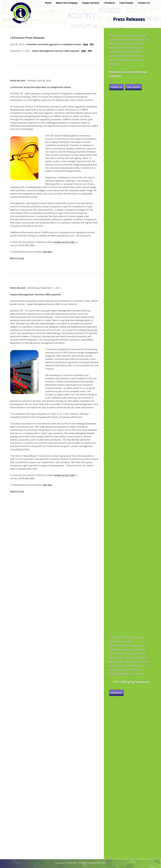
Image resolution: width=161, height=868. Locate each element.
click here (47, 252)
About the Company (67, 3)
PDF (92, 44)
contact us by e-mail (64, 242)
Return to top (17, 258)
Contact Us (144, 3)
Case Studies (126, 3)
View (85, 44)
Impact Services (91, 3)
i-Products (109, 3)
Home (48, 3)
